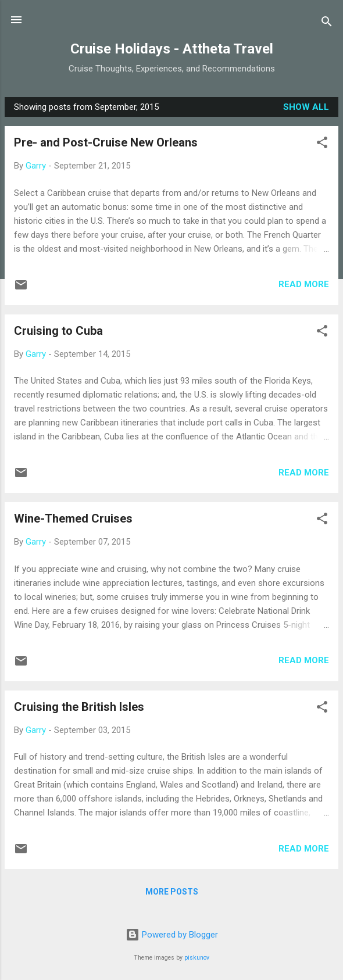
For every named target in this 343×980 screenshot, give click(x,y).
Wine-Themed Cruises (73, 518)
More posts (172, 892)
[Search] (327, 24)
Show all (306, 107)
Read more (304, 284)
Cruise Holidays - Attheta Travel (172, 49)
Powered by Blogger (172, 935)
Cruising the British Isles (79, 707)
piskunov (197, 958)
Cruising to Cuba (58, 331)
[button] (322, 144)
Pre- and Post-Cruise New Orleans (106, 142)
